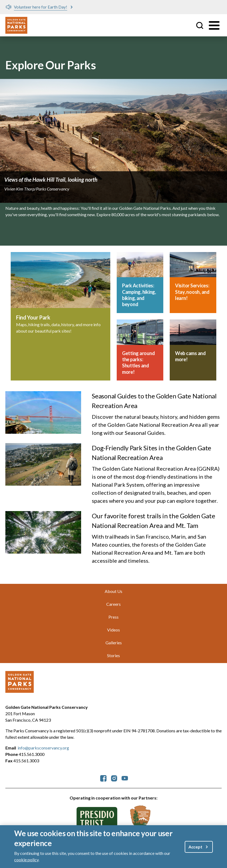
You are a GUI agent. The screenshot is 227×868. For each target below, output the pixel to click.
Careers (113, 604)
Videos (113, 630)
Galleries (114, 643)
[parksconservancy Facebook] (103, 778)
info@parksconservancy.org (43, 748)
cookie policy (26, 860)
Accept (195, 847)
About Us (113, 591)
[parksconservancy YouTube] (125, 778)
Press (113, 617)
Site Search (200, 25)
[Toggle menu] (214, 25)
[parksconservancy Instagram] (114, 778)
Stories (113, 655)
